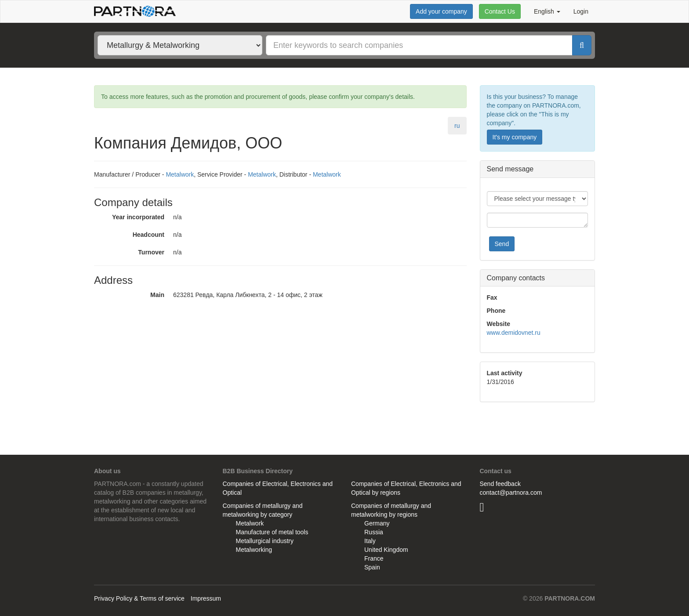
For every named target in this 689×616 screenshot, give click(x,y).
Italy (370, 541)
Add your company (441, 11)
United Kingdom (386, 550)
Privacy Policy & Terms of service (139, 598)
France (374, 558)
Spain (372, 567)
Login (581, 11)
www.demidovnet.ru (514, 333)
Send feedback (500, 484)
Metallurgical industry (265, 541)
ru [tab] (457, 126)
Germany (377, 523)
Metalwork (180, 174)
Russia (374, 532)
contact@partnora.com (511, 493)
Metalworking (254, 550)
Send (502, 244)
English (547, 11)
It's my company (515, 137)
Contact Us (500, 11)
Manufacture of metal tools (272, 532)
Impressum (206, 598)
